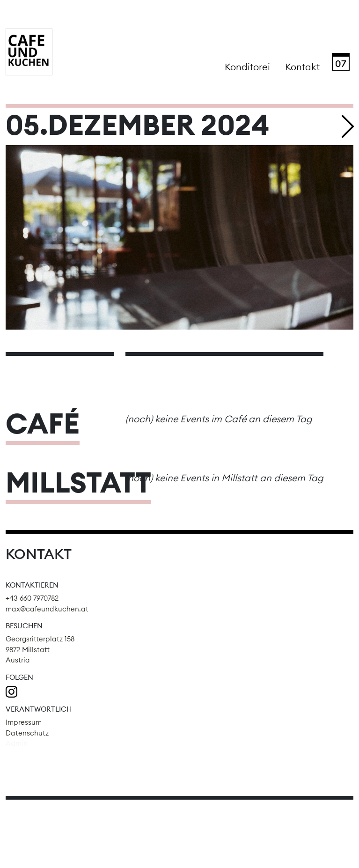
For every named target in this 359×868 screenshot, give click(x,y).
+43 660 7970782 (32, 598)
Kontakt (302, 67)
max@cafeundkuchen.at (47, 609)
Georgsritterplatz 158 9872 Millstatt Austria (40, 649)
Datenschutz (27, 733)
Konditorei (247, 67)
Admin (17, 743)
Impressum (24, 722)
